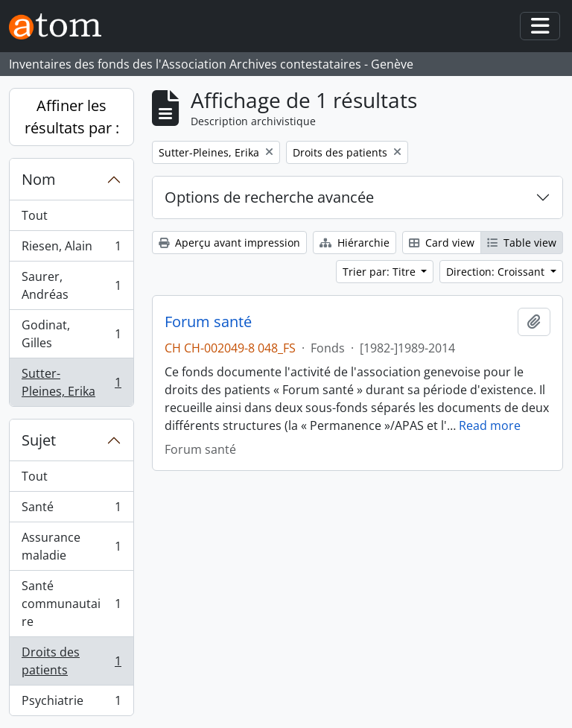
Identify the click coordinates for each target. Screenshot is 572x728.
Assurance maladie (71, 546)
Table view (522, 243)
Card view (442, 243)
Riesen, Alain (71, 249)
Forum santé (208, 322)
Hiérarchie (355, 243)
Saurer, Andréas (71, 285)
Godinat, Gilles (71, 334)
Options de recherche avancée (269, 197)
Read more (490, 425)
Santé (71, 510)
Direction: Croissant (497, 272)
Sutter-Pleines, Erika (71, 382)
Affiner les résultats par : (72, 117)
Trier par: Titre (381, 272)
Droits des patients (71, 661)
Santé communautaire (71, 604)
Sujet (39, 440)
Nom (39, 179)
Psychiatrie (71, 703)
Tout (35, 215)
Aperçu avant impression (229, 243)
